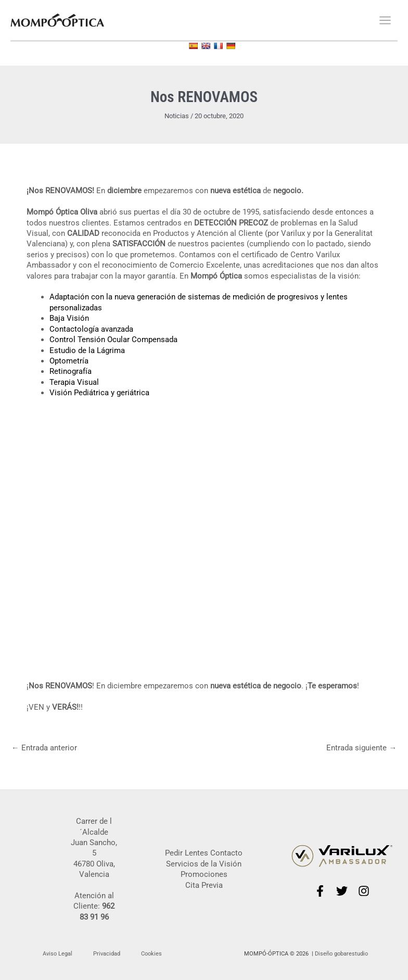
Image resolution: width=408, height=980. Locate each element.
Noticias (177, 116)
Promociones (204, 874)
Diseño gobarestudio (341, 954)
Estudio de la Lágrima (87, 350)
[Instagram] (364, 891)
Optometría (69, 361)
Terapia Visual (74, 382)
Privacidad (107, 954)
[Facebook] (320, 891)
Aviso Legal (58, 954)
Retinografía (71, 371)
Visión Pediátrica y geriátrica (99, 393)
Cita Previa (204, 885)
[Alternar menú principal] (385, 20)
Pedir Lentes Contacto (204, 853)
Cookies (151, 954)
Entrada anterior (44, 748)
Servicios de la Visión (204, 864)
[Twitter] (342, 891)
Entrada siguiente (361, 748)
